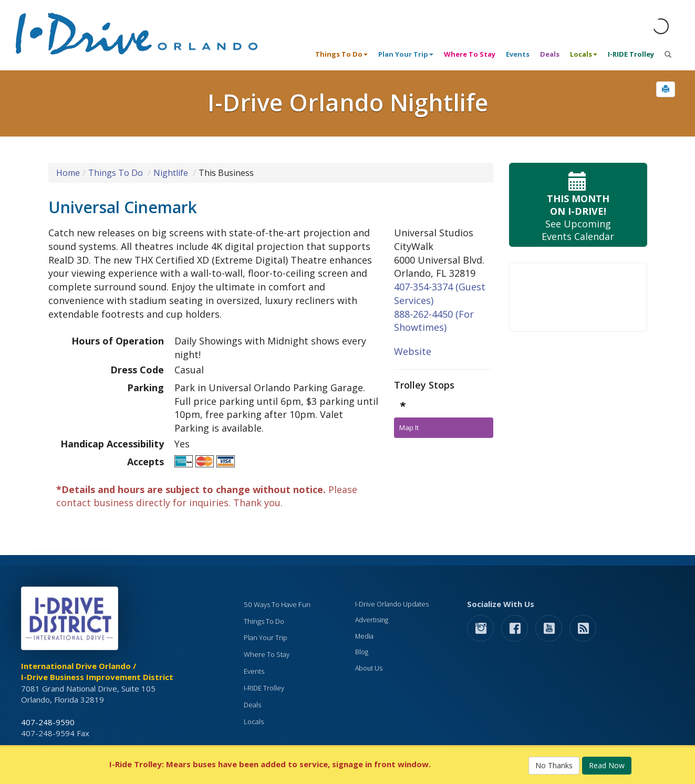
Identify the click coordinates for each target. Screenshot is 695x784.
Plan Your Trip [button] (406, 54)
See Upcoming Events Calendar (578, 205)
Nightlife (171, 173)
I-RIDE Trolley (631, 54)
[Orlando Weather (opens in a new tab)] (661, 26)
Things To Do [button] (341, 54)
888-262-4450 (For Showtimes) (434, 321)
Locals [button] (584, 54)
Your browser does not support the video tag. (578, 297)
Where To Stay (470, 54)
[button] (666, 89)
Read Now (607, 765)
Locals (254, 722)
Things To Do (116, 173)
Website (413, 351)
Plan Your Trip (266, 637)
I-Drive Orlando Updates (392, 604)
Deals (550, 54)
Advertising (372, 620)
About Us (369, 668)
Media (364, 636)
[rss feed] (583, 628)
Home (68, 173)
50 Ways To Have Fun (277, 604)
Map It (409, 427)
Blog (362, 652)
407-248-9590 (48, 722)
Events (518, 54)
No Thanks (554, 765)
